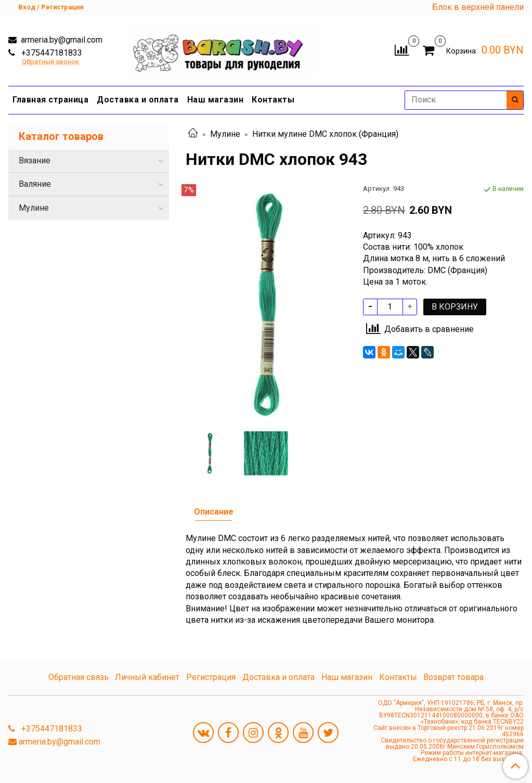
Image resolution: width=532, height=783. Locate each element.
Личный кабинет (147, 677)
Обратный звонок (50, 62)
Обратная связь (79, 677)
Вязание (35, 161)
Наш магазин (216, 100)
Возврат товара (453, 677)
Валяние (35, 184)
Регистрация (211, 677)
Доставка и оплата (138, 100)
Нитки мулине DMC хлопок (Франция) (325, 134)
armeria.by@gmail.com (61, 40)
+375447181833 (51, 53)
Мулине (225, 134)
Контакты (273, 100)
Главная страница (50, 100)
